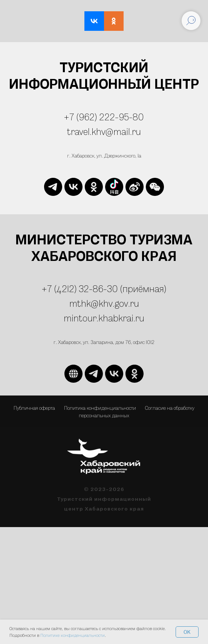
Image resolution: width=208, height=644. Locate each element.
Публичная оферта (34, 408)
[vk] (73, 187)
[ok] (94, 187)
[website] (114, 187)
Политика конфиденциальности (100, 408)
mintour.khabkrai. (99, 318)
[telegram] (53, 187)
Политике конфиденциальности (73, 635)
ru (140, 318)
